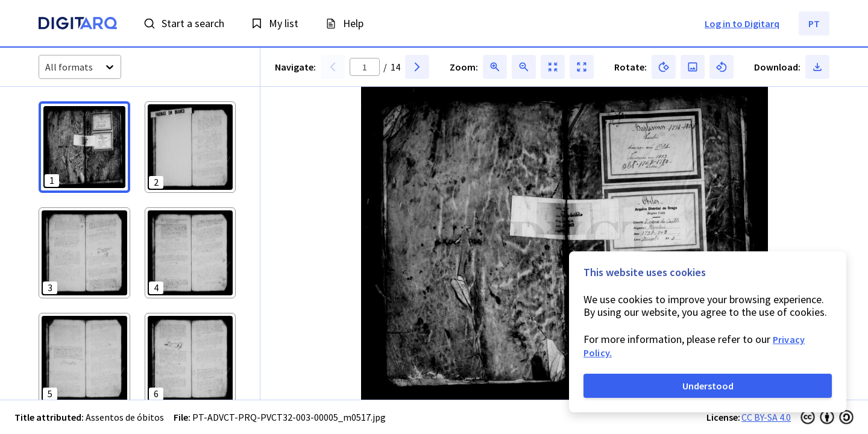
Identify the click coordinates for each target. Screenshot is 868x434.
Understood (708, 386)
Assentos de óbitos (125, 417)
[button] (84, 147)
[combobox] (46, 67)
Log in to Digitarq (742, 24)
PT (814, 24)
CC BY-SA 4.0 (766, 417)
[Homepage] (78, 25)
